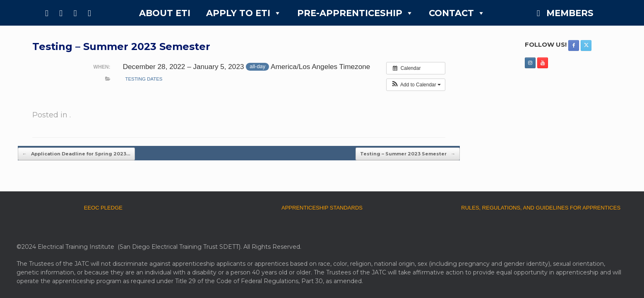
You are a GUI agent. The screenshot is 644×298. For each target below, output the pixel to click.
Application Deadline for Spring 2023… (76, 154)
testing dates (144, 79)
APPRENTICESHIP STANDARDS (322, 208)
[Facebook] (47, 13)
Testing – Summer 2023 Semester (408, 154)
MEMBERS (570, 13)
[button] (416, 85)
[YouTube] (89, 13)
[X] (61, 13)
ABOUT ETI (165, 13)
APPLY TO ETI (244, 13)
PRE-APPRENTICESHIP (355, 13)
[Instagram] (75, 13)
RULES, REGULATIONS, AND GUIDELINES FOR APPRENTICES (541, 208)
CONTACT (457, 13)
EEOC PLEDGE (103, 208)
